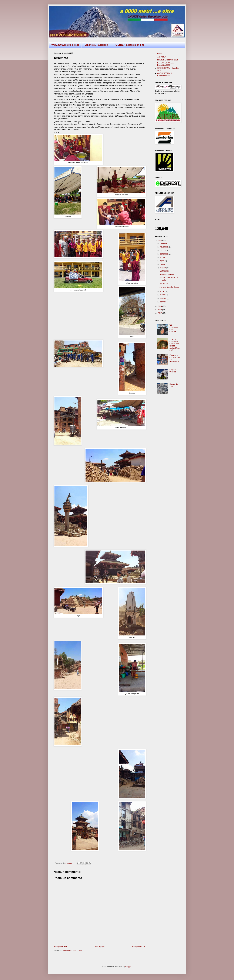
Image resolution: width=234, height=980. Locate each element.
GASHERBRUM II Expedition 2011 (164, 74)
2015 (160, 240)
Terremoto (164, 283)
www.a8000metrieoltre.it (65, 45)
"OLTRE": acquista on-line (129, 45)
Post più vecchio (139, 946)
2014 (160, 306)
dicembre (164, 243)
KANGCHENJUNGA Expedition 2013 (165, 64)
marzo (163, 295)
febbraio (163, 298)
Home (160, 54)
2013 (160, 310)
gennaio (163, 302)
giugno (163, 264)
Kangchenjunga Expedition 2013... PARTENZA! (175, 358)
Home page (100, 946)
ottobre (163, 250)
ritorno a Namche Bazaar (169, 287)
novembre (164, 247)
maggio (163, 268)
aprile (162, 291)
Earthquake (164, 271)
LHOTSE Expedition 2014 (168, 60)
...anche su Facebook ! (97, 45)
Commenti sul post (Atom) (72, 951)
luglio (162, 261)
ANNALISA (162, 57)
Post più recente (61, 946)
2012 (160, 313)
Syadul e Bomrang (167, 274)
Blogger (128, 967)
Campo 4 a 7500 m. (174, 385)
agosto (163, 257)
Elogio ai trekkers (173, 371)
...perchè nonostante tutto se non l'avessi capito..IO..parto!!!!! (175, 345)
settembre (164, 254)
